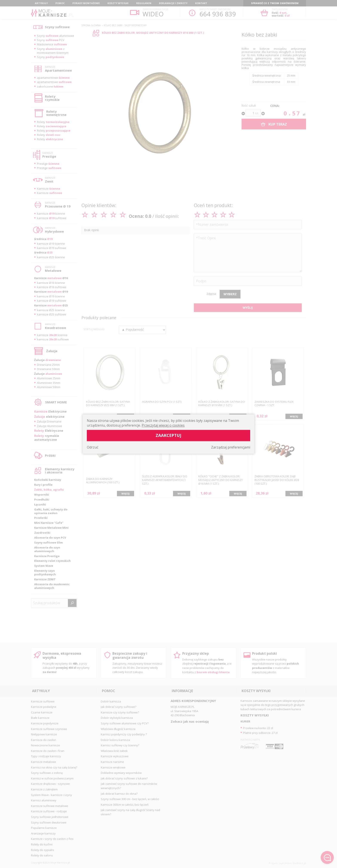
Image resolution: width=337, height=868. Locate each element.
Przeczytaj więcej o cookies (163, 425)
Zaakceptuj (168, 435)
